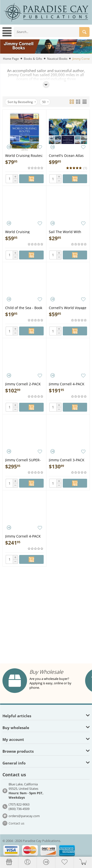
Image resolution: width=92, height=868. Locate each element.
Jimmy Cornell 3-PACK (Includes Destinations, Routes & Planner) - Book (68, 460)
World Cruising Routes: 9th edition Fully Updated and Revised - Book (24, 155)
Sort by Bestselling (22, 102)
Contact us (16, 823)
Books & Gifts (33, 59)
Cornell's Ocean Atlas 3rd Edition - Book (66, 155)
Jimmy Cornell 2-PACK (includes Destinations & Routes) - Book (23, 384)
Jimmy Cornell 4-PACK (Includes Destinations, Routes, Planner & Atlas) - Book (24, 536)
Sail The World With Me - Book (65, 232)
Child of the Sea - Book (24, 307)
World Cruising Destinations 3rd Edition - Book (19, 232)
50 (45, 102)
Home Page (11, 59)
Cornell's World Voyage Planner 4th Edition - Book (68, 307)
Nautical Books (57, 59)
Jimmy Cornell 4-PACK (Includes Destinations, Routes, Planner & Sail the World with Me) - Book (68, 384)
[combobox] (52, 32)
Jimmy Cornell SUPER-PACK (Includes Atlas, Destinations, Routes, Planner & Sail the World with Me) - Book (23, 460)
